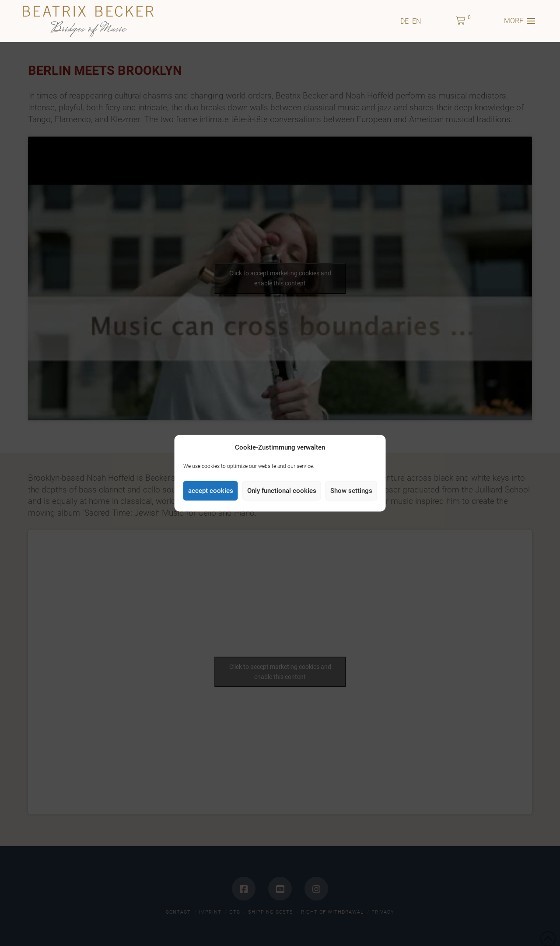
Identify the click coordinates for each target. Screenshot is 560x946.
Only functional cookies (282, 491)
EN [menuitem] (416, 21)
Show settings (351, 491)
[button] (461, 21)
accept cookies (211, 491)
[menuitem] (404, 21)
